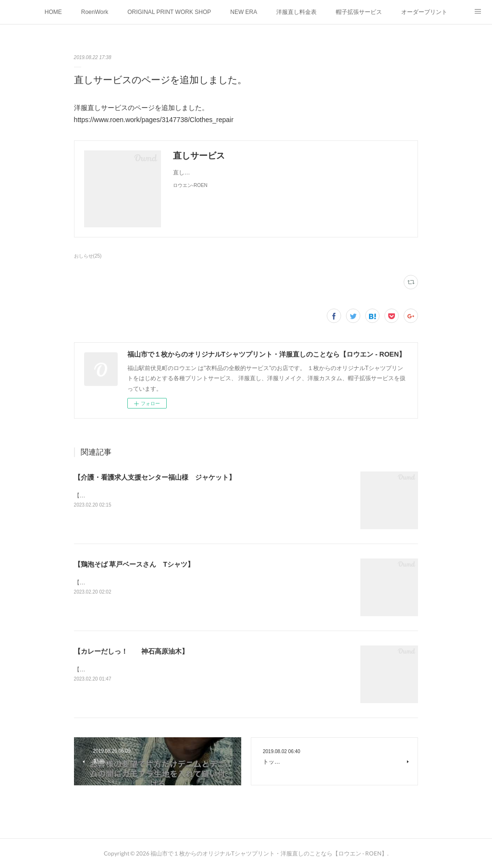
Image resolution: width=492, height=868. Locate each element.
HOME (53, 12)
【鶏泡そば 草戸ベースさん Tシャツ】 (134, 564)
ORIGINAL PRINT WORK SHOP (169, 12)
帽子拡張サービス (359, 12)
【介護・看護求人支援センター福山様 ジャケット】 (155, 477)
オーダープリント (424, 12)
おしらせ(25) (88, 256)
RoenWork (95, 12)
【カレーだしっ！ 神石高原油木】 (131, 651)
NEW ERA (244, 12)
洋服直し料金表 (296, 12)
